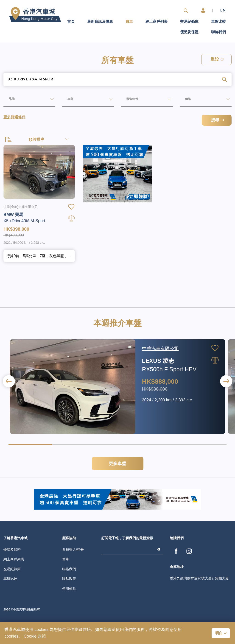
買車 (129, 22)
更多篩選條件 (14, 118)
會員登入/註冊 (73, 566)
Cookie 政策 (35, 636)
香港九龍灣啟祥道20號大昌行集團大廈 (199, 595)
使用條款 (69, 605)
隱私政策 (69, 595)
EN (223, 11)
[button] (226, 398)
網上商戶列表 (157, 22)
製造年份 (129, 100)
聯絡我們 (218, 32)
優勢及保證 (189, 32)
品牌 (7, 100)
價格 (184, 100)
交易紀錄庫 (189, 22)
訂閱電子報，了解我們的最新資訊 (127, 555)
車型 (66, 100)
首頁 (71, 22)
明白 (219, 633)
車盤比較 (218, 22)
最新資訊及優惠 (100, 22)
